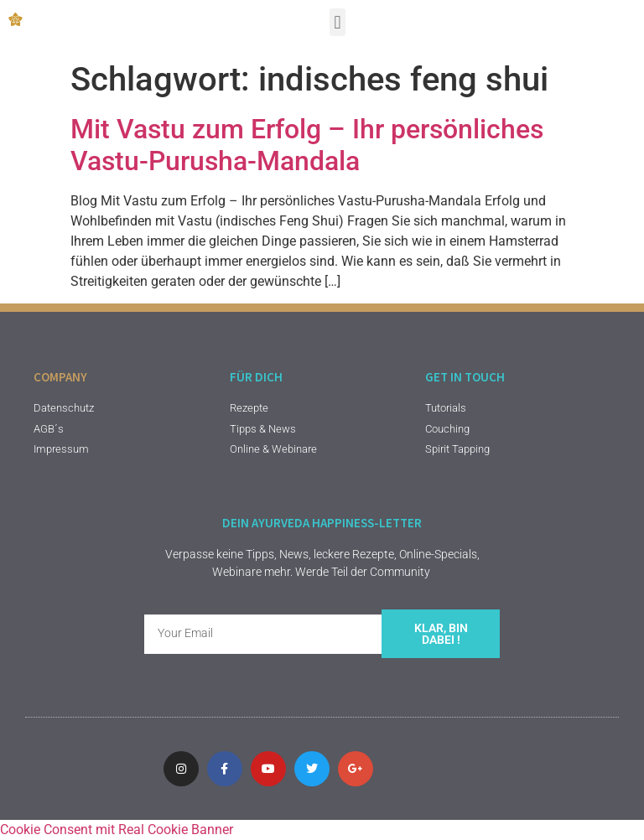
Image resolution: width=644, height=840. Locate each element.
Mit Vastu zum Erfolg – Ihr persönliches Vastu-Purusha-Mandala (307, 145)
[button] (338, 22)
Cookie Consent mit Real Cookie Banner (117, 830)
